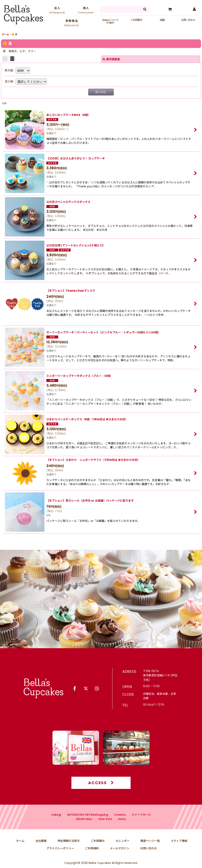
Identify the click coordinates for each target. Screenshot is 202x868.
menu (122, 825)
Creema (120, 820)
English (110, 23)
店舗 (162, 20)
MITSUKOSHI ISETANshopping (88, 820)
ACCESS (101, 788)
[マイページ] (194, 9)
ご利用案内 (136, 20)
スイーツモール (141, 820)
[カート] (170, 9)
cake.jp (56, 820)
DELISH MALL (84, 825)
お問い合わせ (188, 20)
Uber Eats (105, 825)
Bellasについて (110, 20)
